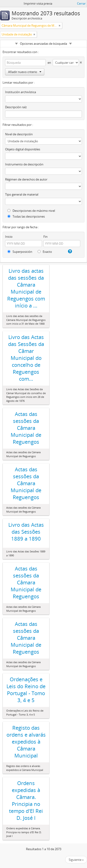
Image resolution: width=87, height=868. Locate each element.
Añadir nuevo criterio (25, 72)
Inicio (9, 237)
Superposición (20, 252)
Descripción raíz (16, 107)
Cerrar (81, 3)
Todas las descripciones (26, 216)
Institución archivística (21, 92)
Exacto (45, 252)
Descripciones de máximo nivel (31, 211)
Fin (45, 237)
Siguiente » (76, 860)
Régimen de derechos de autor (26, 179)
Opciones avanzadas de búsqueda (43, 44)
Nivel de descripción (19, 134)
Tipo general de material (22, 194)
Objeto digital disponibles (23, 149)
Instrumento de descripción (24, 164)
